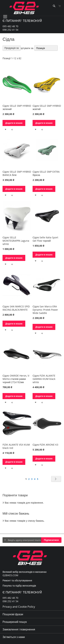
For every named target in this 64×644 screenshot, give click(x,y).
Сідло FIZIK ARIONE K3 (45, 445)
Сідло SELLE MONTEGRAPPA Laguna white (16, 241)
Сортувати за (26, 48)
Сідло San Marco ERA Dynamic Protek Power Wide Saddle (45, 310)
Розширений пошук (15, 622)
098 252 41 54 (10, 30)
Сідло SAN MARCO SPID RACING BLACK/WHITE (16, 308)
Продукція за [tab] (12, 48)
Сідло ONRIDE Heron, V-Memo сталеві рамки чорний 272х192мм (16, 379)
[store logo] (24, 8)
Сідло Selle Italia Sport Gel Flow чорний (45, 239)
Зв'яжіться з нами (14, 637)
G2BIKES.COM (10, 575)
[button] (6, 129)
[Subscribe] (51, 540)
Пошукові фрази (13, 614)
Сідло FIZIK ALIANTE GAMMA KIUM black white (44, 379)
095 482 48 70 (10, 26)
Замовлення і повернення (19, 629)
